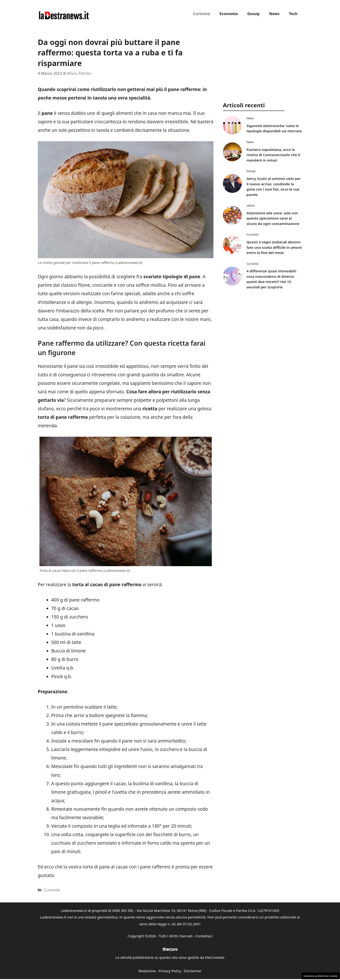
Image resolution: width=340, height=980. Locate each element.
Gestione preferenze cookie (320, 976)
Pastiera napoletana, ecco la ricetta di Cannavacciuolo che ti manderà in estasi (273, 155)
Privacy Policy (170, 971)
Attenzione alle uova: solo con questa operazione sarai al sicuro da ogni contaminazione (273, 218)
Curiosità (202, 14)
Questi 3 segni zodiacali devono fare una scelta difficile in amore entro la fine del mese (274, 247)
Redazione (147, 971)
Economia (229, 14)
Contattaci (204, 936)
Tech (293, 14)
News (274, 14)
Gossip (253, 14)
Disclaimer (193, 971)
